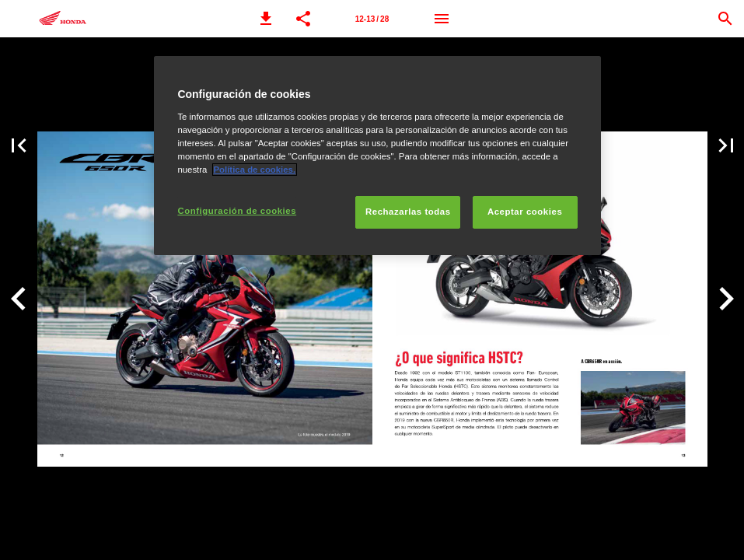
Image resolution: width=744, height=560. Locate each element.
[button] (266, 19)
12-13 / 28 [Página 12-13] (372, 19)
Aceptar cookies (525, 212)
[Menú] (442, 19)
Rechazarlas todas (408, 212)
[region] (377, 156)
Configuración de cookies (237, 211)
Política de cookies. (255, 170)
